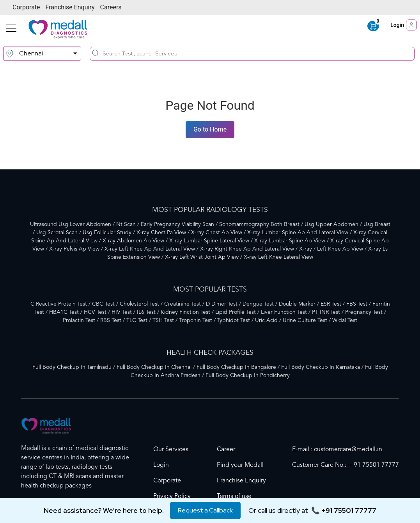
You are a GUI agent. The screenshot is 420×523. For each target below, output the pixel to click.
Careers (111, 7)
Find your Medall (240, 465)
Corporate (26, 7)
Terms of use (234, 496)
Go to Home (210, 129)
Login (404, 25)
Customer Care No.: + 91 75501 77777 (346, 465)
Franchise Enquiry (70, 7)
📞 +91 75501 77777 (344, 510)
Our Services (171, 450)
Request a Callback (205, 510)
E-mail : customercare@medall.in (337, 450)
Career (226, 450)
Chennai (31, 53)
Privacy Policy (172, 496)
